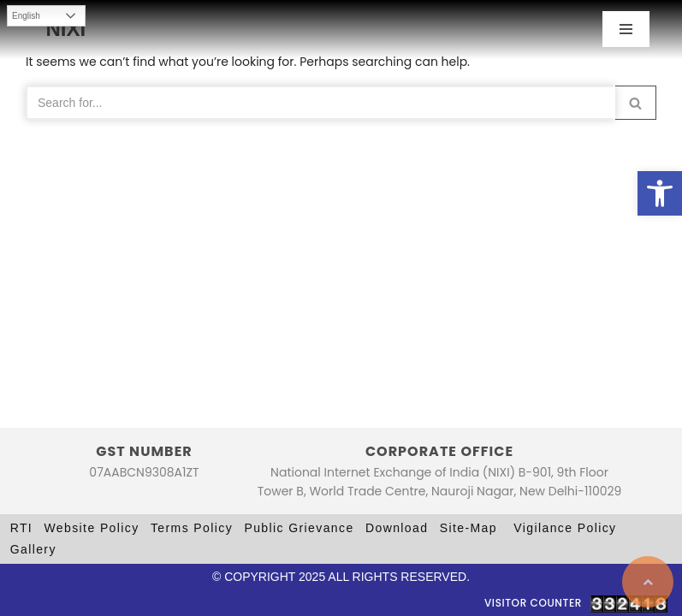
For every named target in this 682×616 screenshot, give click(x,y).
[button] (635, 103)
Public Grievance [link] (299, 528)
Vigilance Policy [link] (565, 528)
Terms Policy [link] (192, 528)
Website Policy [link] (91, 528)
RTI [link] (22, 528)
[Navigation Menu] (626, 29)
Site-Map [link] (469, 528)
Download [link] (397, 528)
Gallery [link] (33, 549)
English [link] (26, 16)
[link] (660, 193)
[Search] (320, 103)
